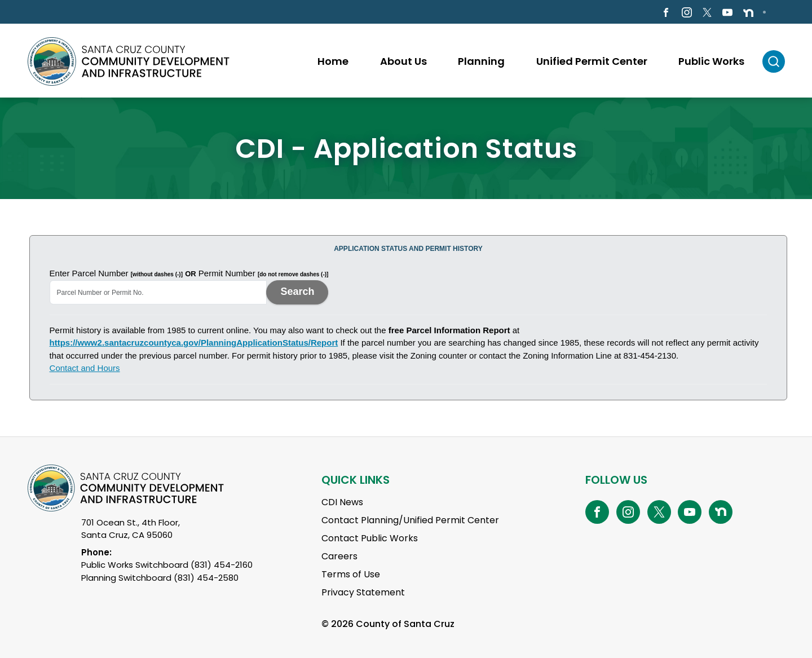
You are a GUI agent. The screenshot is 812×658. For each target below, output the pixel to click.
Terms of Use (351, 574)
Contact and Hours (85, 368)
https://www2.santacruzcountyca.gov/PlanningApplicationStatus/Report (194, 343)
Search (297, 292)
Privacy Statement (363, 592)
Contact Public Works (370, 538)
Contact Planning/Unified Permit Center (410, 520)
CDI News (342, 502)
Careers (339, 556)
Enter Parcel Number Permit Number (189, 273)
